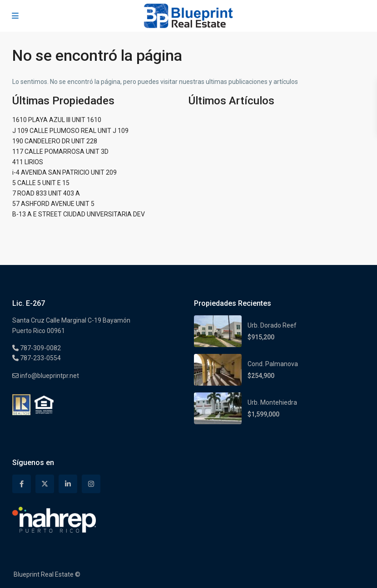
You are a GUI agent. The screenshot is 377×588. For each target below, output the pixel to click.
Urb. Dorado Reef (272, 325)
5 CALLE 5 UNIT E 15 (41, 183)
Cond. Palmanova (273, 364)
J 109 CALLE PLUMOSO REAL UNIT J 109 (70, 131)
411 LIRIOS (28, 162)
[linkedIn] (68, 484)
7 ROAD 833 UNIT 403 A (46, 193)
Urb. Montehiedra (272, 402)
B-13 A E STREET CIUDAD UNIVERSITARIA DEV (79, 214)
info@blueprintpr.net (49, 376)
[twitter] (45, 484)
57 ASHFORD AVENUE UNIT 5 (53, 204)
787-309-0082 (40, 348)
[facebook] (22, 484)
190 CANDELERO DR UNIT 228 (55, 141)
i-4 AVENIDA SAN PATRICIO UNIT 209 (64, 172)
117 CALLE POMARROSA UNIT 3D (60, 152)
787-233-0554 (40, 358)
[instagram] (91, 484)
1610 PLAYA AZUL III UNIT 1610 (57, 120)
